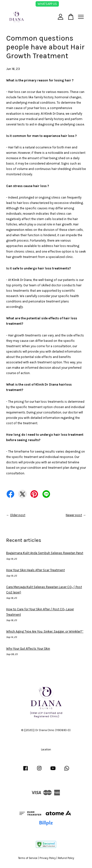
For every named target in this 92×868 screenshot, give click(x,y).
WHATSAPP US (47, 4)
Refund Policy (66, 858)
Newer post (74, 515)
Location (46, 750)
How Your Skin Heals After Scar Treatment (35, 570)
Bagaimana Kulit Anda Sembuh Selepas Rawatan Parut (45, 553)
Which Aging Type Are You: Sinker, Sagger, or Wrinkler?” (45, 631)
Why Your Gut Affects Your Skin (28, 649)
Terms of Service (28, 858)
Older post (18, 515)
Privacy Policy (48, 858)
